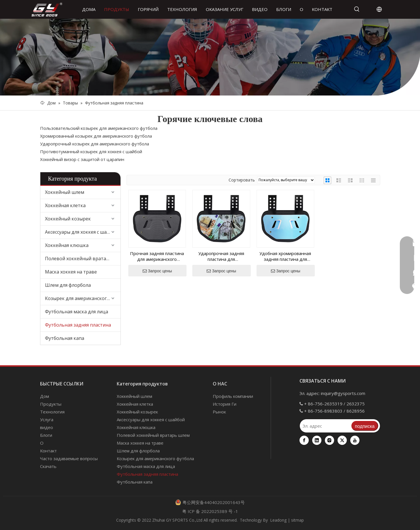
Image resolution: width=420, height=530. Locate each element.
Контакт (48, 451)
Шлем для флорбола (68, 285)
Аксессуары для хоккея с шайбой (81, 232)
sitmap (297, 520)
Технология (52, 412)
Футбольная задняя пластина (78, 325)
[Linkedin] (317, 440)
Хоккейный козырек (68, 219)
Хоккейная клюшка (67, 245)
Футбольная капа (65, 338)
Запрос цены (157, 271)
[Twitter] (342, 440)
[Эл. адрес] (325, 426)
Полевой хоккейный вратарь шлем (83, 259)
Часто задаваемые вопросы (69, 458)
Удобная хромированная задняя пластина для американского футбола (285, 256)
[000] (210, 57)
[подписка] (365, 426)
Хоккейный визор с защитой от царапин (82, 159)
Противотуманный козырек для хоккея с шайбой (91, 151)
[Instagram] (329, 440)
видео (47, 427)
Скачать (48, 466)
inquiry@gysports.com (343, 393)
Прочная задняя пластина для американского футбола (157, 256)
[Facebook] (304, 440)
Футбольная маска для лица (77, 312)
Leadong (278, 520)
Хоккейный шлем (65, 192)
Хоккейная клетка (65, 205)
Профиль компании (233, 396)
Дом (45, 396)
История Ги (225, 404)
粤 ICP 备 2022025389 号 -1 (210, 511)
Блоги (46, 435)
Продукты (51, 404)
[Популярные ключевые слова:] (357, 9)
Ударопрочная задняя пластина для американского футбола (221, 256)
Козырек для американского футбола (83, 298)
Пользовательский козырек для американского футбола (99, 128)
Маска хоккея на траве (71, 272)
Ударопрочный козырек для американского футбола (95, 144)
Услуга (47, 419)
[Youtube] (355, 440)
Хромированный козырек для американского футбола (96, 136)
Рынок (219, 412)
